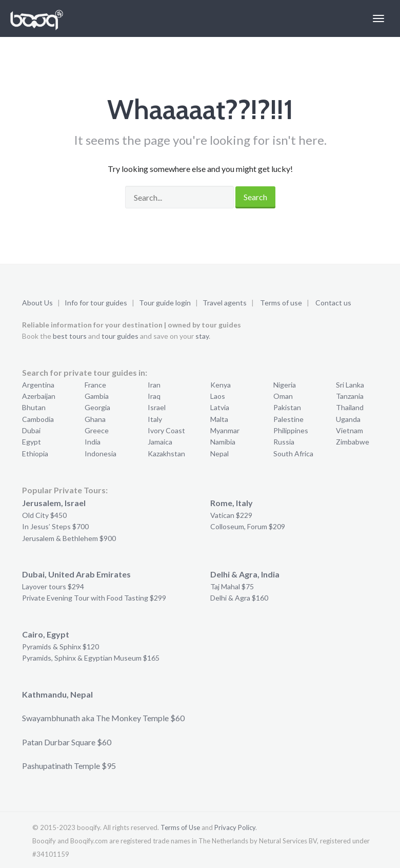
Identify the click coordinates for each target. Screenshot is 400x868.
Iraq (154, 396)
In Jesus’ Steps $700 (55, 526)
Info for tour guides (96, 303)
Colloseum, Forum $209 (248, 526)
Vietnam (349, 430)
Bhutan (34, 407)
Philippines (291, 430)
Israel (157, 407)
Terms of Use (180, 827)
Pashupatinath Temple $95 (69, 766)
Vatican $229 (231, 515)
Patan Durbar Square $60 (67, 742)
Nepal (219, 454)
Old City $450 (44, 515)
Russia (284, 442)
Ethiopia (35, 454)
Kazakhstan (166, 454)
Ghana (95, 419)
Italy (155, 419)
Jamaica (160, 442)
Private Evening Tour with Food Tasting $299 (94, 598)
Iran (154, 385)
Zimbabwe (353, 442)
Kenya (221, 385)
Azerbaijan (39, 396)
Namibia (223, 442)
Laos (218, 396)
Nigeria (285, 385)
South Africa (293, 454)
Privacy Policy (235, 827)
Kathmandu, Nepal (57, 694)
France (95, 385)
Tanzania (350, 396)
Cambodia (38, 419)
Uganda (348, 419)
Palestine (288, 419)
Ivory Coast (166, 430)
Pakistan (287, 407)
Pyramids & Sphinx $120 (61, 647)
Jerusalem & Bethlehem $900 (69, 538)
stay (202, 336)
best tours (70, 336)
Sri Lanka (350, 385)
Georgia (97, 407)
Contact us (333, 303)
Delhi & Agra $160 (239, 598)
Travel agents (225, 303)
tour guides (120, 336)
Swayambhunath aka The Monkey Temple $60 (103, 718)
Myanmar (225, 430)
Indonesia (101, 454)
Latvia (220, 407)
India (93, 442)
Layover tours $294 (53, 586)
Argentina (38, 385)
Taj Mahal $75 (232, 586)
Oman (283, 396)
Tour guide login (165, 303)
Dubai (31, 430)
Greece (97, 430)
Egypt (32, 442)
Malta (219, 419)
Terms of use (281, 303)
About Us (37, 303)
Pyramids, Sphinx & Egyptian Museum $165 (91, 658)
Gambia (97, 396)
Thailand (350, 407)
